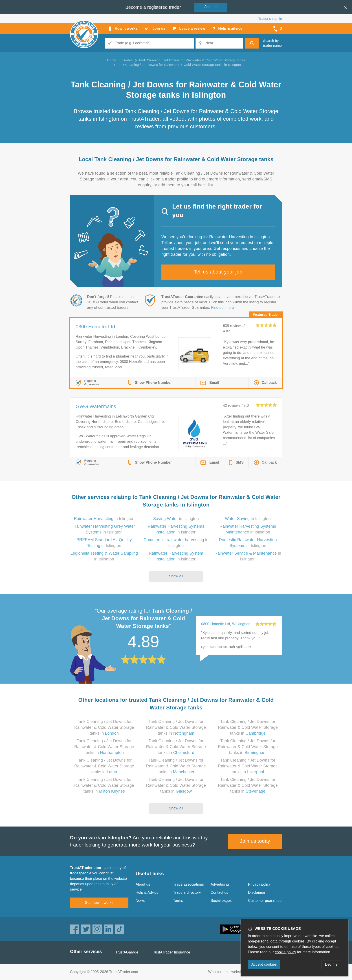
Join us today (255, 841)
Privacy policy (259, 884)
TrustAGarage (127, 952)
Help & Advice (147, 892)
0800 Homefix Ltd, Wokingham (226, 624)
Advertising (220, 884)
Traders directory (187, 892)
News (140, 901)
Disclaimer (257, 892)
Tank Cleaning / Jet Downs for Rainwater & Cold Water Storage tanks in (104, 727)
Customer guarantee (265, 901)
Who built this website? (227, 972)
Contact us (219, 892)
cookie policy (286, 952)
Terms (178, 901)
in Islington (104, 519)
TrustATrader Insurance (171, 952)
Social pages (221, 901)
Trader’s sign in (270, 19)
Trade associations (188, 884)
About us (143, 884)
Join (211, 7)
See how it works (99, 903)
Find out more (223, 308)
